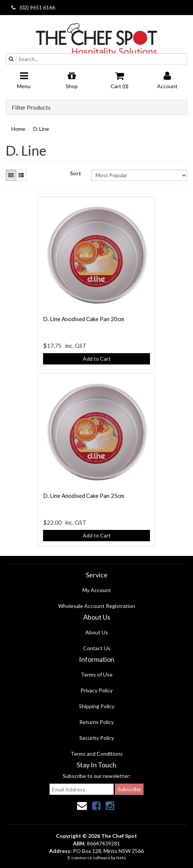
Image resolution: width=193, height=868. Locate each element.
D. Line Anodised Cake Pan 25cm (84, 496)
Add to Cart (97, 359)
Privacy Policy (96, 690)
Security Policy (97, 738)
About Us (97, 632)
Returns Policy (96, 722)
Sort (76, 173)
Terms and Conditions (97, 754)
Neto (121, 858)
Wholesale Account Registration (97, 606)
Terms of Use (97, 674)
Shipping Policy (97, 706)
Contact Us (97, 648)
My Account (97, 590)
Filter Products (31, 107)
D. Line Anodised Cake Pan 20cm (84, 319)
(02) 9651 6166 (33, 7)
